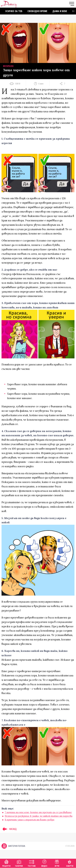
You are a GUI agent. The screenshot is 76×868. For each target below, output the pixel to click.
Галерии (19, 863)
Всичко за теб (14, 11)
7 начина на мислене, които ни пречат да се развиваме (38, 812)
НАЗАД (9, 829)
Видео (44, 863)
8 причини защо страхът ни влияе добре (30, 820)
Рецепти (6, 863)
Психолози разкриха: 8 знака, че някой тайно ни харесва (39, 816)
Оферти (70, 863)
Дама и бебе (60, 11)
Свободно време (37, 11)
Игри (57, 863)
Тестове (32, 863)
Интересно (8, 66)
